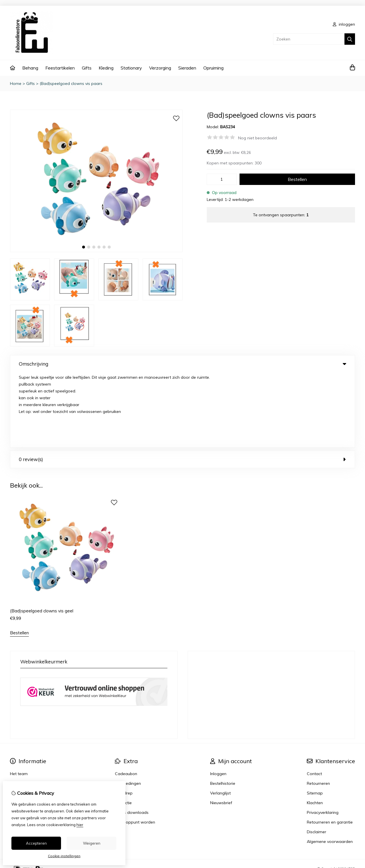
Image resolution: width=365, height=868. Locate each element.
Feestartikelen (60, 68)
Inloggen (218, 699)
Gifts (87, 68)
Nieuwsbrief (221, 728)
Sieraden (187, 68)
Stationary (131, 68)
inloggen (344, 24)
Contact (314, 699)
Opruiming (213, 68)
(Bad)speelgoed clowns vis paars (71, 83)
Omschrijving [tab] (182, 364)
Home (16, 83)
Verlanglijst (220, 718)
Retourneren (318, 708)
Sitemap (315, 718)
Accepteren (36, 843)
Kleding (106, 68)
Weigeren (92, 843)
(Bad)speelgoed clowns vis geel (42, 536)
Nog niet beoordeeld (257, 138)
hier (80, 825)
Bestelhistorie (223, 708)
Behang (30, 68)
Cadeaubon (126, 699)
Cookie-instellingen (64, 856)
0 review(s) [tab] (182, 384)
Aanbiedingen (128, 708)
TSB (352, 794)
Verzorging (160, 68)
